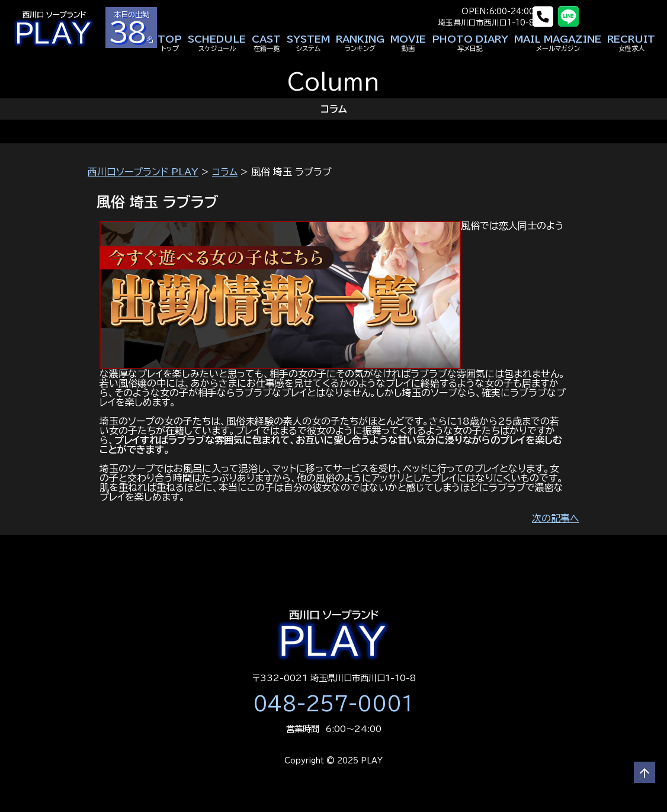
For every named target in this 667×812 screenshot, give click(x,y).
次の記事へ (556, 518)
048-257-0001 (333, 704)
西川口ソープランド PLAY (143, 172)
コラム (225, 172)
